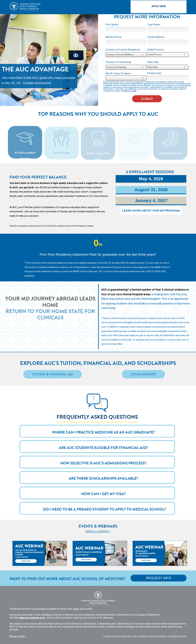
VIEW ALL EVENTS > (98, 532)
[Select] (126, 55)
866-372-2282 (130, 91)
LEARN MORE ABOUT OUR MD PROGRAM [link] (150, 211)
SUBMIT (147, 99)
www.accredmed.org (31, 618)
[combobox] (126, 55)
